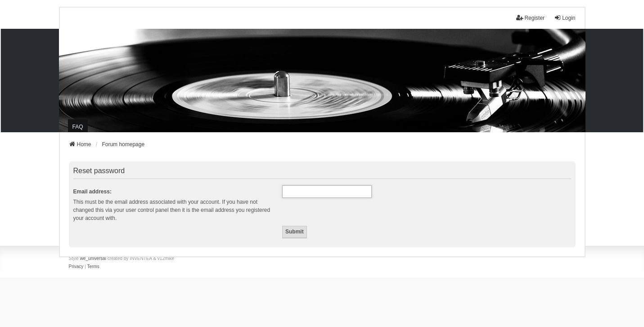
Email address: (92, 192)
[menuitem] (76, 267)
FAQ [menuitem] (78, 127)
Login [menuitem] (565, 18)
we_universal (93, 258)
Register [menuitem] (530, 18)
